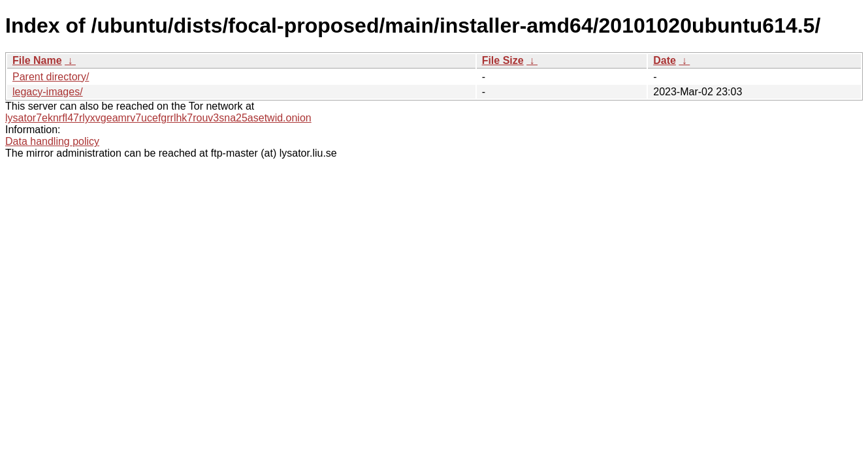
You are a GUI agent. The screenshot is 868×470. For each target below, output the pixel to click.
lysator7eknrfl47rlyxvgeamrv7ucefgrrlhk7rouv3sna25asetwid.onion (158, 118)
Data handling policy (52, 141)
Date (665, 60)
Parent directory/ (51, 77)
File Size (503, 60)
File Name (37, 60)
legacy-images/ (48, 92)
